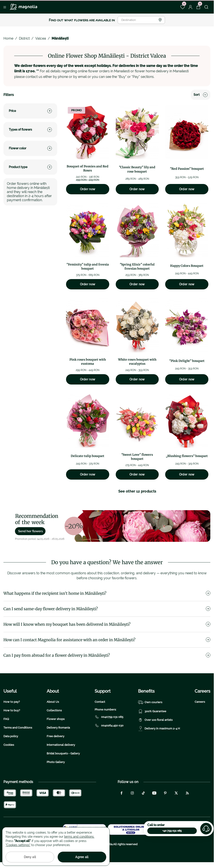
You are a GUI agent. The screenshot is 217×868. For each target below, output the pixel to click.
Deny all (30, 857)
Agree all (82, 857)
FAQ (6, 719)
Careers (200, 702)
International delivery (61, 745)
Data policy (11, 736)
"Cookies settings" (18, 845)
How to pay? (12, 702)
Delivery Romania (58, 728)
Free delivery (55, 736)
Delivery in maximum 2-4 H (159, 729)
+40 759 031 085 (172, 831)
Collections (54, 710)
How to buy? (12, 710)
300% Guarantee (152, 711)
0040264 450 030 (109, 726)
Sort (201, 95)
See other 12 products (137, 491)
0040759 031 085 (109, 717)
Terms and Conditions (18, 728)
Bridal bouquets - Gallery (63, 753)
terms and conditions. (79, 837)
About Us (53, 702)
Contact (100, 702)
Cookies (9, 745)
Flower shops (56, 719)
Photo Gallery (56, 762)
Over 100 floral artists (155, 720)
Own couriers (150, 702)
